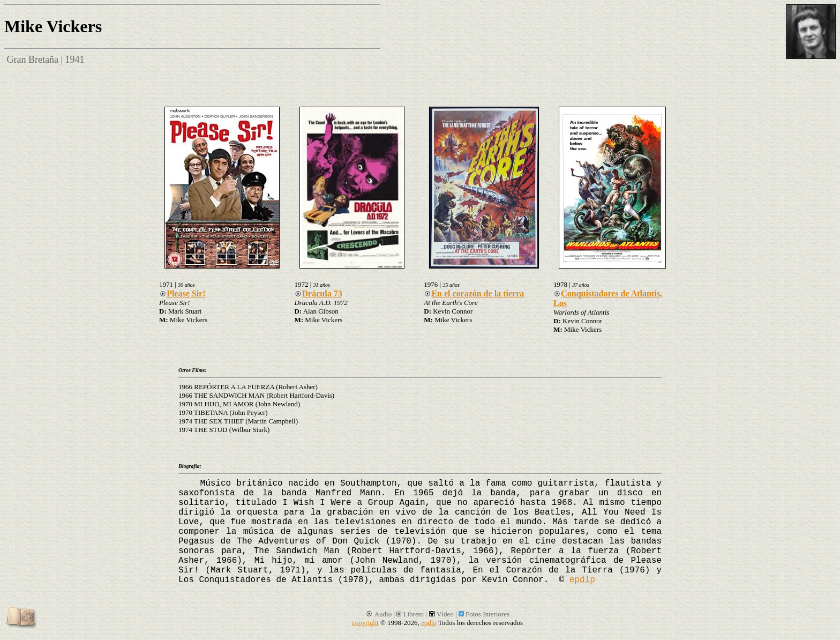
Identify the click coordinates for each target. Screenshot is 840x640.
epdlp (582, 580)
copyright (365, 623)
